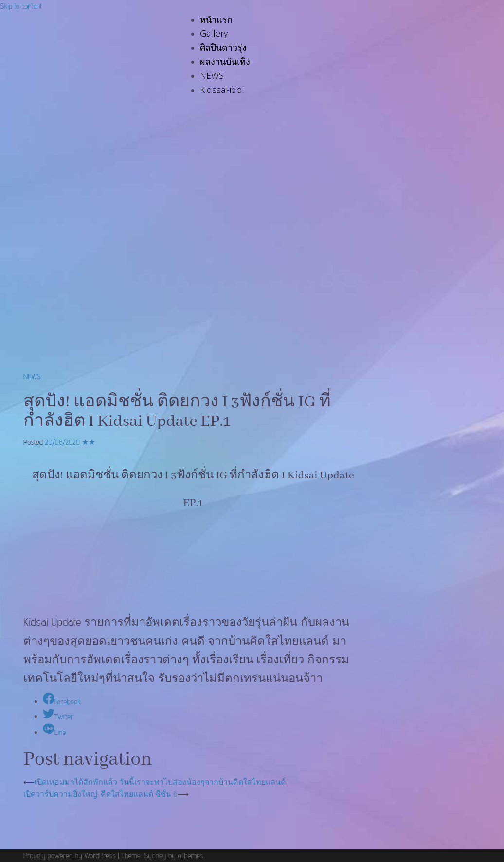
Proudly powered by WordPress (70, 855)
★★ (89, 442)
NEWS (212, 75)
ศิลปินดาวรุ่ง (223, 47)
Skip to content (21, 6)
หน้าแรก (216, 19)
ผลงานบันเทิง (225, 61)
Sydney (155, 855)
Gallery (214, 33)
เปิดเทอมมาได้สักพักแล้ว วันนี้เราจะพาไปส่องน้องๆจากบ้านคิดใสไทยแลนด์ (160, 782)
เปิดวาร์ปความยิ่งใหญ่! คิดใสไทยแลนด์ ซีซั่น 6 (100, 794)
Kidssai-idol (222, 90)
